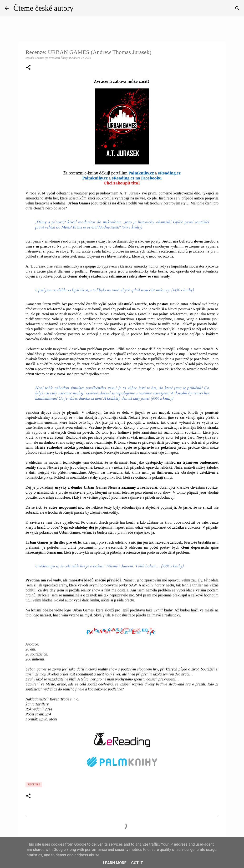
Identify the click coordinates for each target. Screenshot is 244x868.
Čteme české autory (43, 8)
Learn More (115, 863)
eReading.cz (169, 173)
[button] (28, 68)
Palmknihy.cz (141, 173)
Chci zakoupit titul (122, 183)
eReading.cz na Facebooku (137, 178)
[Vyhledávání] (237, 8)
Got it (137, 863)
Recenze (34, 784)
